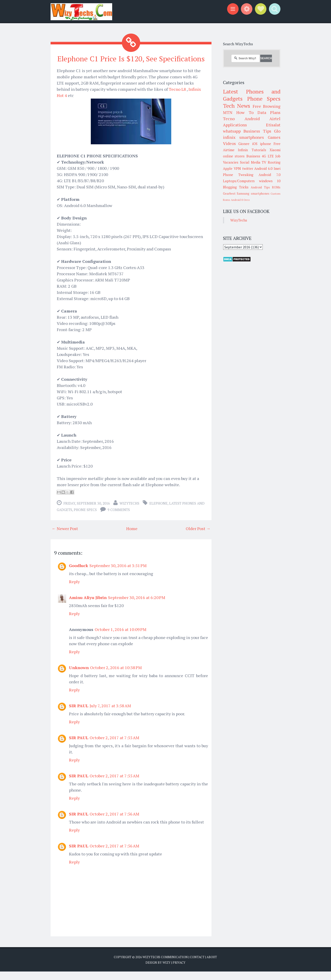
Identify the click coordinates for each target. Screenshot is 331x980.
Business (253, 156)
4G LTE (268, 156)
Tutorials (259, 150)
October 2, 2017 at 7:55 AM (114, 746)
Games (274, 137)
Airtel (275, 119)
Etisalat (273, 125)
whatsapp (232, 131)
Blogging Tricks (236, 187)
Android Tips (260, 187)
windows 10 (270, 181)
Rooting (274, 162)
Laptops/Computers (239, 181)
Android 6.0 (263, 168)
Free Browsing (267, 106)
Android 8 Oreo (240, 200)
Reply (74, 590)
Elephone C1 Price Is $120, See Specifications (131, 63)
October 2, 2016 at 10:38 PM (116, 676)
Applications (235, 125)
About (212, 966)
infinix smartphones (243, 137)
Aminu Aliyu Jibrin (88, 606)
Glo (277, 131)
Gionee (244, 144)
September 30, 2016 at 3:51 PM (118, 574)
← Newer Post (65, 537)
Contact (197, 966)
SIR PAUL (79, 714)
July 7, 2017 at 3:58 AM (110, 714)
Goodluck (78, 574)
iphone (265, 144)
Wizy (167, 971)
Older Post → (198, 537)
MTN (228, 112)
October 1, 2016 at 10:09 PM (121, 638)
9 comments (119, 518)
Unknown (79, 676)
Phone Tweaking (238, 175)
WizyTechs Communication (165, 966)
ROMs (276, 187)
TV (264, 162)
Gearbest (229, 193)
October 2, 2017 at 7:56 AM (114, 822)
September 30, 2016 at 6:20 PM (137, 606)
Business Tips (257, 131)
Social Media (250, 162)
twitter (248, 168)
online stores (234, 156)
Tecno (229, 119)
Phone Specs (85, 518)
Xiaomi (275, 150)
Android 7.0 (270, 175)
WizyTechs (129, 512)
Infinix (243, 150)
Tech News (237, 106)
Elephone (158, 512)
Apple (228, 168)
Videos (229, 143)
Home (132, 537)
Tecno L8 (178, 98)
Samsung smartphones (253, 193)
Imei (277, 168)
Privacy (179, 971)
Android (252, 119)
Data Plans (269, 112)
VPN (237, 168)
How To (245, 112)
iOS (255, 144)
